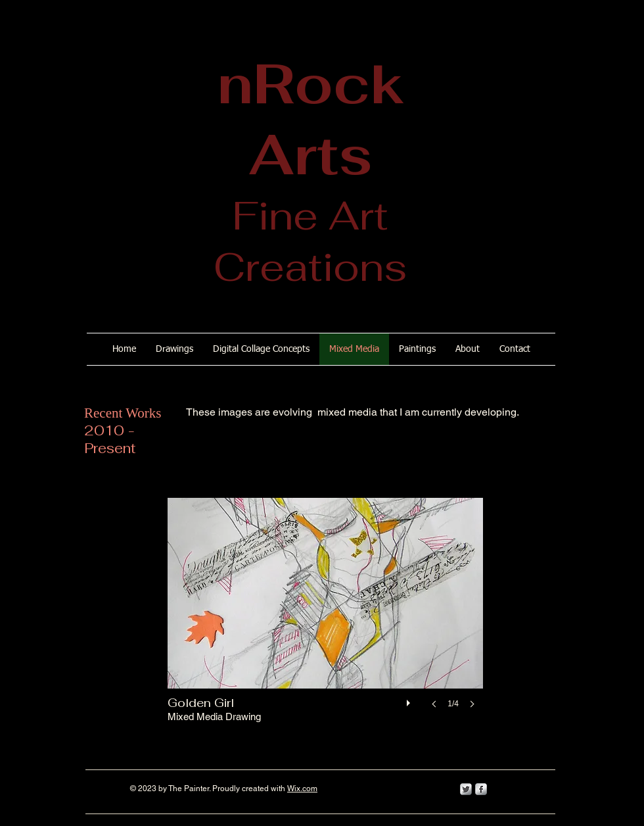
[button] (325, 616)
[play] (410, 700)
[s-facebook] (481, 789)
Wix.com (302, 789)
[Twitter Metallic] (466, 789)
